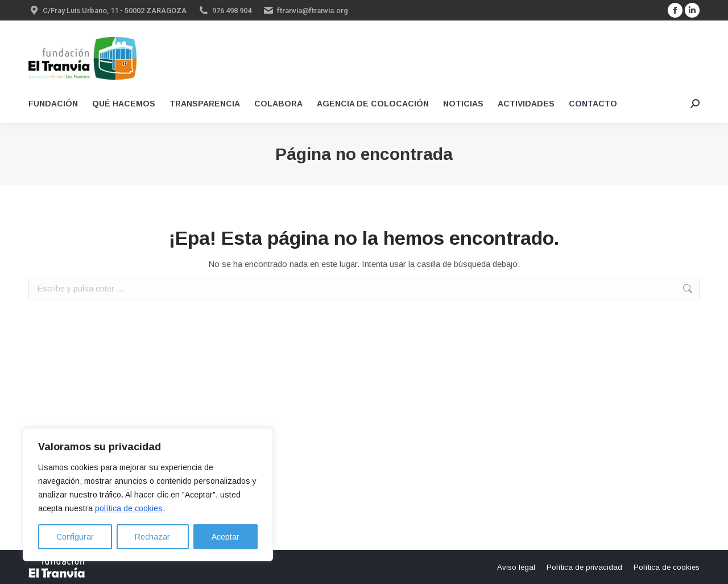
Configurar (75, 537)
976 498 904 (232, 11)
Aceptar (226, 537)
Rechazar (152, 537)
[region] (148, 495)
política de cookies (129, 508)
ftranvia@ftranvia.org (313, 11)
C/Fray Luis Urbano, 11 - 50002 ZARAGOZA (115, 11)
